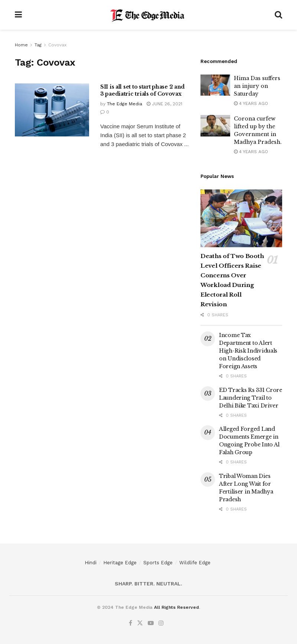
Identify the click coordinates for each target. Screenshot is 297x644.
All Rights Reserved (177, 607)
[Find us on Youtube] (151, 623)
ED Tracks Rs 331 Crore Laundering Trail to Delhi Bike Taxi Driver (251, 398)
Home (21, 45)
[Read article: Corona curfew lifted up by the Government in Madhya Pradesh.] (215, 126)
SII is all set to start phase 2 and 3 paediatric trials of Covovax (142, 90)
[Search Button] (278, 15)
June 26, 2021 (164, 104)
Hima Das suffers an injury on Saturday (257, 86)
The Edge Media (125, 104)
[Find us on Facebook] (130, 623)
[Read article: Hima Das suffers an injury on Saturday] (215, 85)
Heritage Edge (120, 563)
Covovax (57, 45)
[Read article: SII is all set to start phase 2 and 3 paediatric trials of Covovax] (52, 110)
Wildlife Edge (195, 563)
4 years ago (251, 103)
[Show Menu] (18, 15)
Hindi (91, 563)
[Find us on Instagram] (161, 623)
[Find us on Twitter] (140, 623)
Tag (38, 45)
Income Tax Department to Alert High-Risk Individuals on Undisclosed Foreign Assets (248, 351)
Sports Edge (158, 563)
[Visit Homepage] (148, 15)
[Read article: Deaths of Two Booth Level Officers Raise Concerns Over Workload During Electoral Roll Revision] (241, 219)
